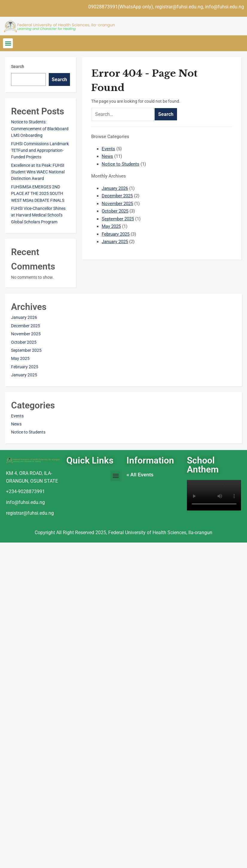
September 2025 (118, 219)
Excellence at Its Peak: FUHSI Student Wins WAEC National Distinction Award (38, 172)
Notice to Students (121, 164)
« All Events (140, 475)
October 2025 (115, 211)
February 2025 (116, 234)
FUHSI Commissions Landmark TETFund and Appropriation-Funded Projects (40, 150)
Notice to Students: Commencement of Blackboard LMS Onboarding (40, 129)
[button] (8, 43)
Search (18, 66)
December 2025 (117, 196)
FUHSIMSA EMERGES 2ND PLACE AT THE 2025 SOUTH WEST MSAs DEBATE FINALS (38, 194)
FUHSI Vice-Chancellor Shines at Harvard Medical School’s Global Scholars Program (38, 215)
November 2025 (117, 204)
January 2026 (115, 188)
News (107, 156)
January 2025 (115, 242)
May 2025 (111, 226)
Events (108, 149)
